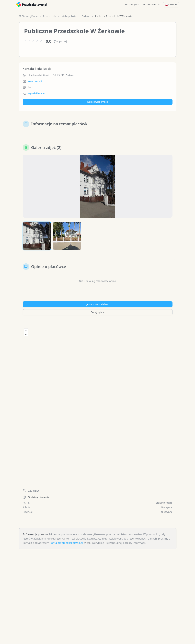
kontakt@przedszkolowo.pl (66, 543)
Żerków (86, 16)
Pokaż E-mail (35, 81)
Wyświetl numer (37, 93)
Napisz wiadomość (97, 102)
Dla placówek (152, 5)
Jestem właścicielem (98, 304)
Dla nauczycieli (132, 5)
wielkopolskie (69, 16)
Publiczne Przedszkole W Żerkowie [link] (114, 16)
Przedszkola (49, 16)
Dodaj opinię (97, 312)
